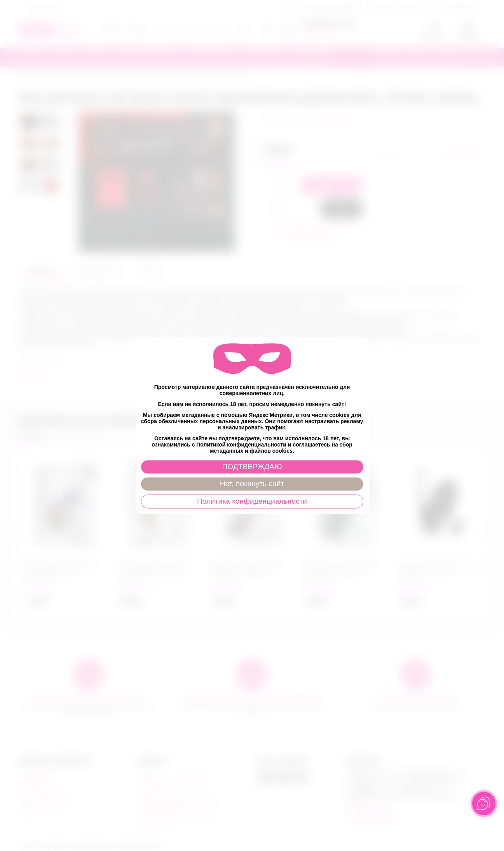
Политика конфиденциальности (252, 502)
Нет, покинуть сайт (252, 484)
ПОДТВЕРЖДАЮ (252, 467)
